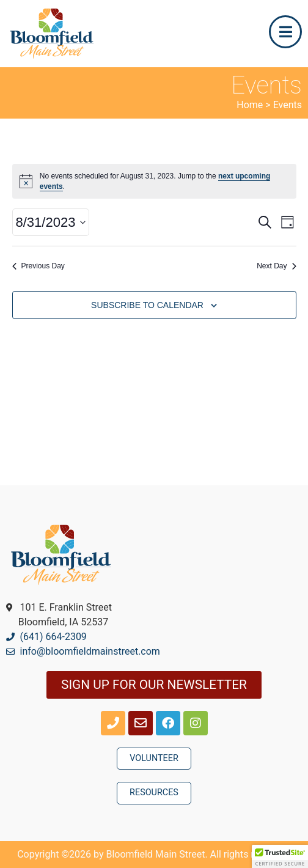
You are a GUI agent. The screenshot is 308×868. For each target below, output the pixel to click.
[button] (280, 856)
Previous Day (38, 266)
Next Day (276, 266)
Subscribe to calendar (147, 305)
